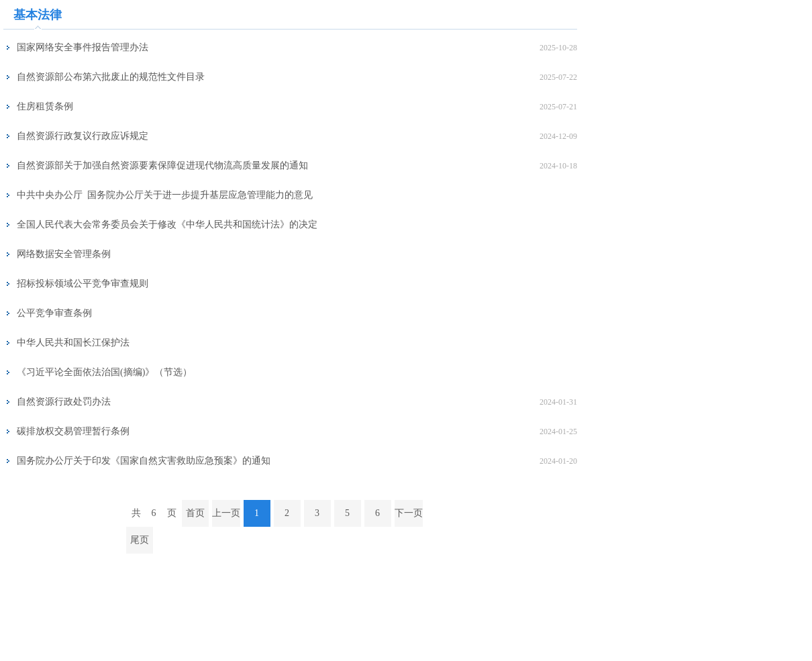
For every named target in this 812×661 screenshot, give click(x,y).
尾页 (140, 540)
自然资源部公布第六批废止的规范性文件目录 (111, 77)
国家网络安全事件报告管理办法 (83, 47)
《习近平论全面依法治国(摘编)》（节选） (104, 372)
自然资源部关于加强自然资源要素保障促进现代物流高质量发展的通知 (162, 165)
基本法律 (38, 15)
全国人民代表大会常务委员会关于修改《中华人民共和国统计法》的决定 (167, 224)
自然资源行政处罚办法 (64, 402)
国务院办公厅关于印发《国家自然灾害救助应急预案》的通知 (144, 461)
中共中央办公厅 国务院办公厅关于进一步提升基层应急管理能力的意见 (165, 195)
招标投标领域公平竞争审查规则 (83, 284)
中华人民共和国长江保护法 (73, 343)
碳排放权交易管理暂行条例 (73, 431)
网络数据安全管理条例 (64, 254)
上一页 (226, 513)
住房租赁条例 (45, 106)
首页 (195, 513)
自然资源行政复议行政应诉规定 (83, 136)
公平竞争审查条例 (54, 313)
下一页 (409, 513)
